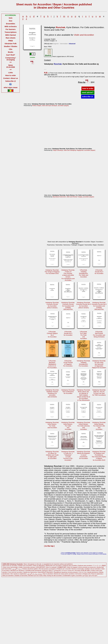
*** (11, 62)
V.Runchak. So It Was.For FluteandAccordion (84, 335)
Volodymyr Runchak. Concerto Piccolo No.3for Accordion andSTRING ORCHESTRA (99, 306)
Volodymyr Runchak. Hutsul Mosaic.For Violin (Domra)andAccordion (84, 426)
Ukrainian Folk (11, 44)
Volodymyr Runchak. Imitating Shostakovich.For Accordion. (84, 363)
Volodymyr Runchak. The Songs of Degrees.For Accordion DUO (52, 272)
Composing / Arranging (11, 59)
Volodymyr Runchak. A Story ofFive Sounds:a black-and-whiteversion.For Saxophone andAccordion (68, 275)
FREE (11, 41)
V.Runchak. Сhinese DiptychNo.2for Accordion (52, 334)
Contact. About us (11, 78)
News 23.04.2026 (11, 66)
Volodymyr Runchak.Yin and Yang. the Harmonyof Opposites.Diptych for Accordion (99, 364)
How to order (11, 75)
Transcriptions (11, 32)
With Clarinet (11, 35)
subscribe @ (88, 97)
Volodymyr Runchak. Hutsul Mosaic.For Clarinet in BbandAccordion (99, 426)
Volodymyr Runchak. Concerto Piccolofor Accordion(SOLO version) (52, 305)
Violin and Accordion (84, 35)
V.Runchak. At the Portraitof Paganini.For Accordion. (68, 363)
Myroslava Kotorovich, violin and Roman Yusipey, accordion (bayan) (73, 197)
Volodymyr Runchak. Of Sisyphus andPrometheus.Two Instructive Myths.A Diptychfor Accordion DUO (99, 456)
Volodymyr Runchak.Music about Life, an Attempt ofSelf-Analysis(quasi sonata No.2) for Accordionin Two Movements (84, 395)
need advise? (88, 93)
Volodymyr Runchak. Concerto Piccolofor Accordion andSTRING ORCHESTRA (68, 306)
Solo (11, 18)
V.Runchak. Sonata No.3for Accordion (68, 333)
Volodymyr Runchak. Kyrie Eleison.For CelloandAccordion (68, 426)
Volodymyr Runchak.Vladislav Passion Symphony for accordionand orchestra (52, 393)
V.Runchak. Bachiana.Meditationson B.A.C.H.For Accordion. (52, 364)
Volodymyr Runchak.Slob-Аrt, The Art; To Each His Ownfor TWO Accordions (99, 392)
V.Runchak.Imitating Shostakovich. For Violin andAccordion (84, 273)
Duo (11, 21)
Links (11, 73)
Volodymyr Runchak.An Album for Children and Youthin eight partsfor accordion (52, 455)
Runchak (61, 27)
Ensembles (11, 24)
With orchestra (11, 26)
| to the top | (49, 546)
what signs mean (11, 87)
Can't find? (11, 55)
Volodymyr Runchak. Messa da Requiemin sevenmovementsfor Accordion (84, 455)
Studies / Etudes (11, 46)
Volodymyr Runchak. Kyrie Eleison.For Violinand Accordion (52, 425)
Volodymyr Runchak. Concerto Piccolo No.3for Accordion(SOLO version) (84, 305)
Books (11, 52)
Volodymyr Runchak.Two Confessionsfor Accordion (68, 392)
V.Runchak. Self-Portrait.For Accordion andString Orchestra (99, 334)
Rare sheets (11, 38)
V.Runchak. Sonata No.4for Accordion (99, 272)
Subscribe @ (11, 81)
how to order (88, 88)
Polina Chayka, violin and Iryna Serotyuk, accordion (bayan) (51, 106)
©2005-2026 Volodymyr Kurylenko (13, 564)
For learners (11, 29)
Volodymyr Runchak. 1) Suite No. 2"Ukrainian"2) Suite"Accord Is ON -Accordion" (68, 456)
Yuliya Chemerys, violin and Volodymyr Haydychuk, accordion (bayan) (74, 150)
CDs (11, 49)
